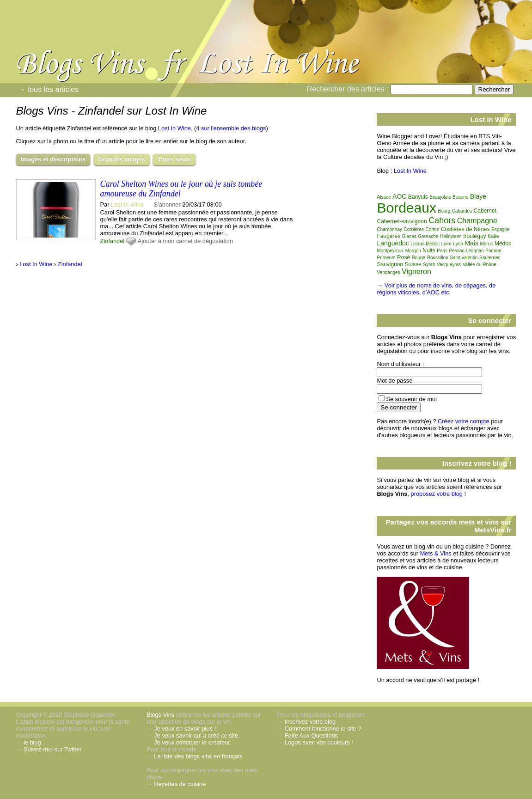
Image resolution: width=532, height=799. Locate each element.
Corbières (414, 229)
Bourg (444, 211)
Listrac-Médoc (425, 244)
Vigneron (416, 271)
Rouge (419, 258)
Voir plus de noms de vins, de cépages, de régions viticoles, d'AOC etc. (436, 289)
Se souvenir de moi (411, 399)
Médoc (503, 244)
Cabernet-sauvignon (402, 221)
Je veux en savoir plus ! (185, 729)
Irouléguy (474, 236)
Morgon (413, 251)
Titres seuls (174, 159)
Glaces (409, 236)
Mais (471, 243)
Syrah (429, 265)
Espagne (500, 229)
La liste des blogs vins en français (198, 756)
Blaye (478, 196)
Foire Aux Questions (311, 735)
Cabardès (462, 211)
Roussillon (438, 258)
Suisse (413, 264)
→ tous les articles (49, 89)
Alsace (384, 197)
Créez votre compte (464, 421)
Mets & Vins (436, 553)
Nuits (429, 250)
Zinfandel (113, 241)
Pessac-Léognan (467, 251)
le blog (32, 742)
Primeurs (386, 258)
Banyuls (418, 197)
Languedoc (393, 243)
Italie (493, 236)
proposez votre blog (437, 494)
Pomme (493, 251)
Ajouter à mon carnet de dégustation (185, 241)
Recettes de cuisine (180, 784)
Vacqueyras (449, 265)
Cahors (442, 220)
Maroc (487, 244)
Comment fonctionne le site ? (323, 729)
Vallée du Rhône (480, 265)
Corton (432, 229)
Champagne (477, 221)
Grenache (428, 236)
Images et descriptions (53, 159)
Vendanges (388, 272)
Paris (442, 251)
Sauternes (490, 258)
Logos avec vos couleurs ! (319, 742)
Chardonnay (389, 229)
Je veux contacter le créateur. (193, 742)
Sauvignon (390, 264)
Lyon (458, 244)
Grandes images (122, 159)
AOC (399, 196)
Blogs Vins (160, 715)
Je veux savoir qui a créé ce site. (197, 735)
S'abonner (167, 204)
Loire (446, 244)
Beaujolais (440, 197)
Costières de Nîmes (465, 229)
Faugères (388, 236)
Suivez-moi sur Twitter (53, 749)
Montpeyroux (390, 251)
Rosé (404, 257)
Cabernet (485, 211)
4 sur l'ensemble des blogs (231, 128)
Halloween (451, 236)
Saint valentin (464, 258)
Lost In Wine (174, 128)
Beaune (460, 197)
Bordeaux (406, 208)
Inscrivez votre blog (310, 722)
